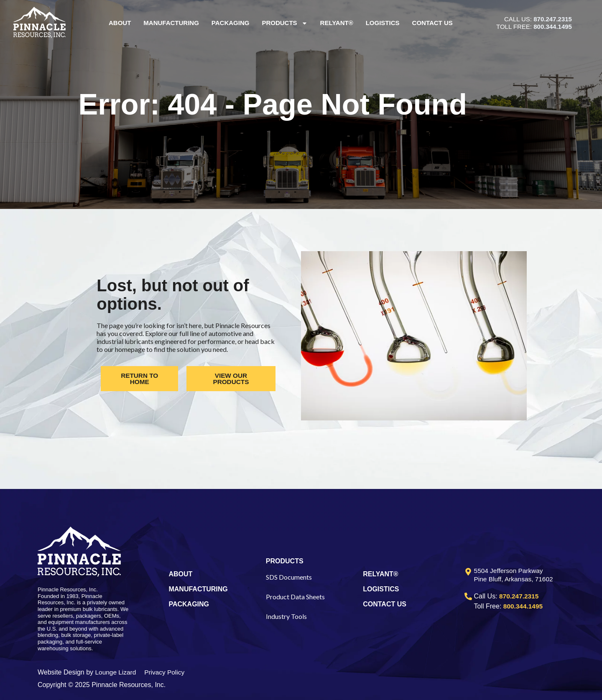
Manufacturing (172, 23)
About (120, 23)
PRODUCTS (285, 561)
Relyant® (337, 23)
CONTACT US (385, 604)
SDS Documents (289, 577)
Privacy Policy (167, 672)
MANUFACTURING (198, 589)
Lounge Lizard (116, 672)
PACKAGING (189, 604)
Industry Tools (286, 616)
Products (285, 23)
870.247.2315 (553, 19)
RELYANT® (380, 574)
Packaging (231, 23)
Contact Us (432, 23)
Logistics (383, 23)
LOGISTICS (381, 589)
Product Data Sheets (295, 597)
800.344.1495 (553, 27)
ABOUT (180, 574)
